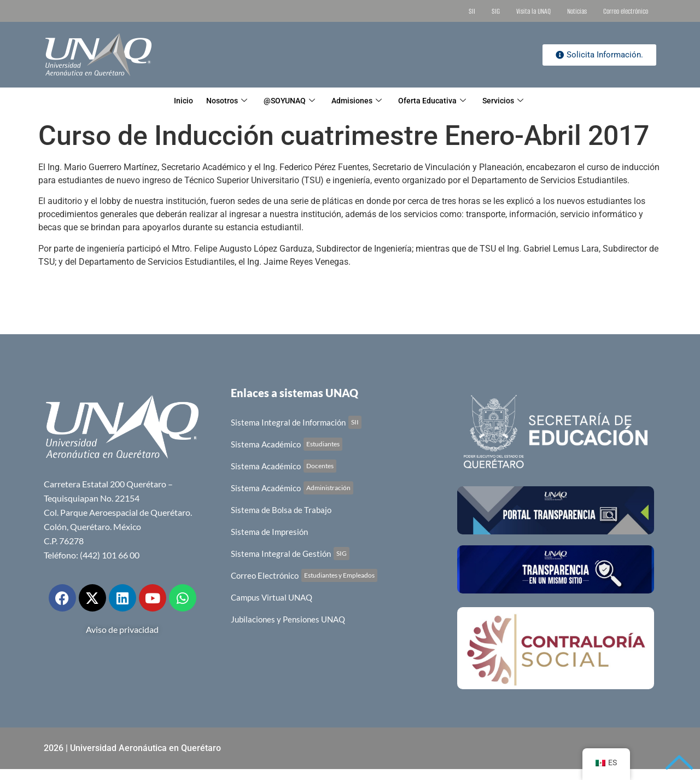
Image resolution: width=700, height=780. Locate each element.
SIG (496, 11)
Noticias (577, 11)
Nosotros (218, 101)
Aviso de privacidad (122, 629)
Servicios (516, 101)
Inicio (169, 101)
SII (472, 11)
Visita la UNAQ (533, 11)
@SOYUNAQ (287, 101)
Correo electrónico (626, 11)
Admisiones (360, 101)
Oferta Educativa (440, 101)
